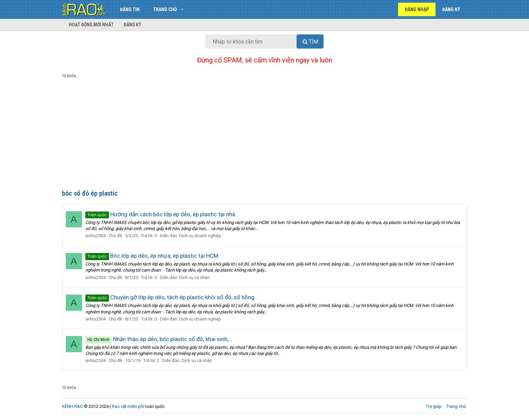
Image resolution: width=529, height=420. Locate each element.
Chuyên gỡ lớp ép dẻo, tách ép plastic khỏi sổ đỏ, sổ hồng (170, 297)
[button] (182, 9)
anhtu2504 (95, 236)
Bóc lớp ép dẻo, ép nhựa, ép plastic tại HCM (152, 256)
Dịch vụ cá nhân (194, 277)
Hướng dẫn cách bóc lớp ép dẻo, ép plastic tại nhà (160, 214)
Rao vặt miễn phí (128, 406)
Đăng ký (133, 25)
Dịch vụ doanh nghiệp (200, 236)
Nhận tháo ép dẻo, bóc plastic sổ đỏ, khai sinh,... (159, 339)
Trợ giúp (434, 406)
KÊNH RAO (73, 406)
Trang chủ (165, 9)
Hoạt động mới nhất (91, 25)
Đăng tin (130, 9)
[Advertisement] (264, 135)
